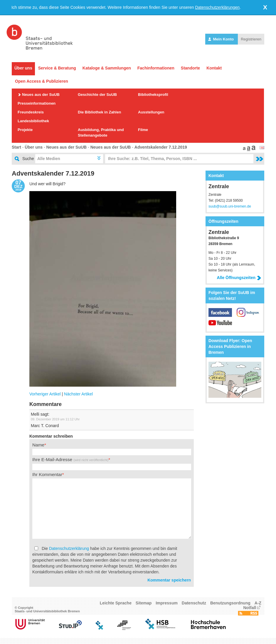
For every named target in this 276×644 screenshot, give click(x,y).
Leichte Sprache (116, 603)
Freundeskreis (31, 112)
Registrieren (251, 39)
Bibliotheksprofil (153, 95)
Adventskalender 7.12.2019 (161, 147)
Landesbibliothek (33, 121)
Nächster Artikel (78, 394)
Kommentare (46, 404)
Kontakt (214, 68)
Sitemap (144, 603)
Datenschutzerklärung (69, 548)
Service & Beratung (57, 68)
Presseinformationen (37, 103)
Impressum (167, 603)
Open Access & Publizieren (42, 81)
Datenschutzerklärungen (217, 7)
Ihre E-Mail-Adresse (70, 459)
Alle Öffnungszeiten (239, 278)
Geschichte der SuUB (97, 95)
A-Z (258, 603)
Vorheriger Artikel (45, 394)
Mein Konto (222, 39)
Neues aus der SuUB (41, 95)
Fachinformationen (156, 68)
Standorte (190, 68)
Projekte (25, 130)
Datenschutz (194, 603)
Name (38, 445)
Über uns (23, 68)
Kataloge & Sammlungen (107, 68)
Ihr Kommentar (47, 474)
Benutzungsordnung (230, 603)
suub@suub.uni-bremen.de (230, 206)
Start (16, 147)
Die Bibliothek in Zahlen (99, 112)
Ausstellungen (151, 112)
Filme (143, 130)
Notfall (250, 608)
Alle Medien (49, 159)
